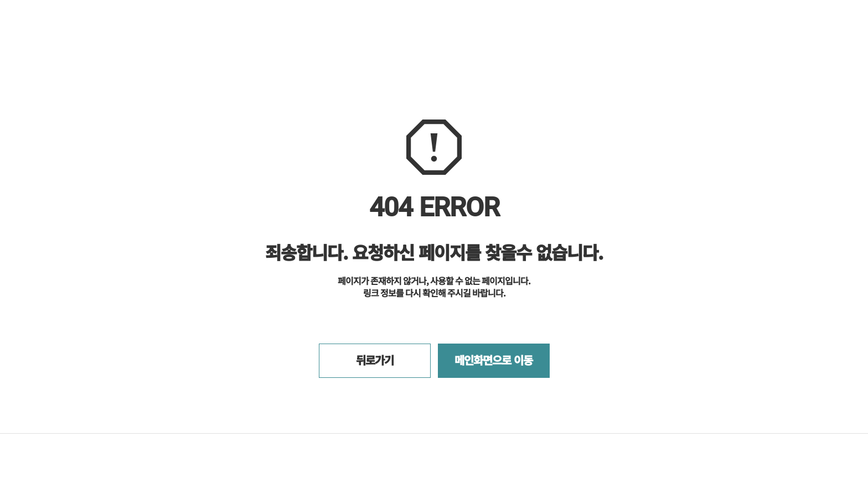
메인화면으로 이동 (494, 360)
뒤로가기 (375, 360)
